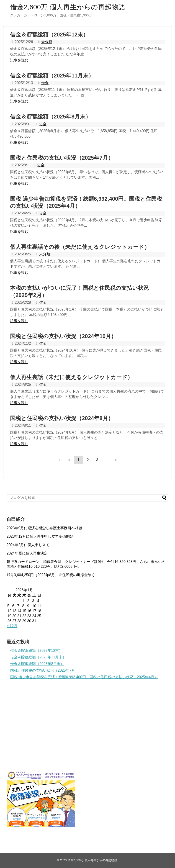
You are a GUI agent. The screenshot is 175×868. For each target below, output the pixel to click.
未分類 (47, 42)
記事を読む (19, 60)
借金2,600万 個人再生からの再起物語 (68, 7)
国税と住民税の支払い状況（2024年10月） (63, 336)
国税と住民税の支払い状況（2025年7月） (62, 158)
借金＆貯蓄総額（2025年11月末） (52, 76)
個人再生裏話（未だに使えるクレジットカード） (71, 377)
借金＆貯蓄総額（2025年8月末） (50, 117)
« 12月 (12, 626)
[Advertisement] (41, 727)
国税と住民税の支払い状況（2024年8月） (62, 418)
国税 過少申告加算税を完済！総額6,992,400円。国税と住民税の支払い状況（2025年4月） (84, 677)
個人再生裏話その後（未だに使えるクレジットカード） (80, 247)
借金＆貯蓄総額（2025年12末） (49, 35)
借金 (45, 83)
